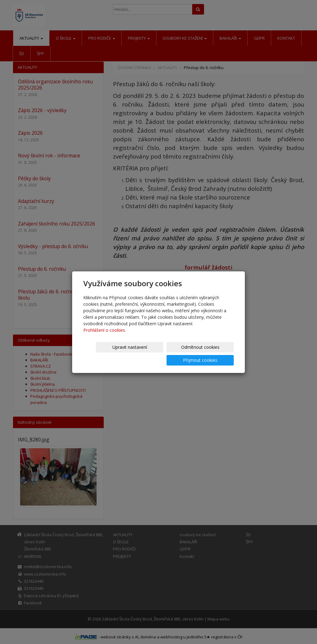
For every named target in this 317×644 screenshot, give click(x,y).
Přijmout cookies (210, 354)
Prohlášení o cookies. (105, 337)
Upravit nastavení (109, 354)
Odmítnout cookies (159, 354)
